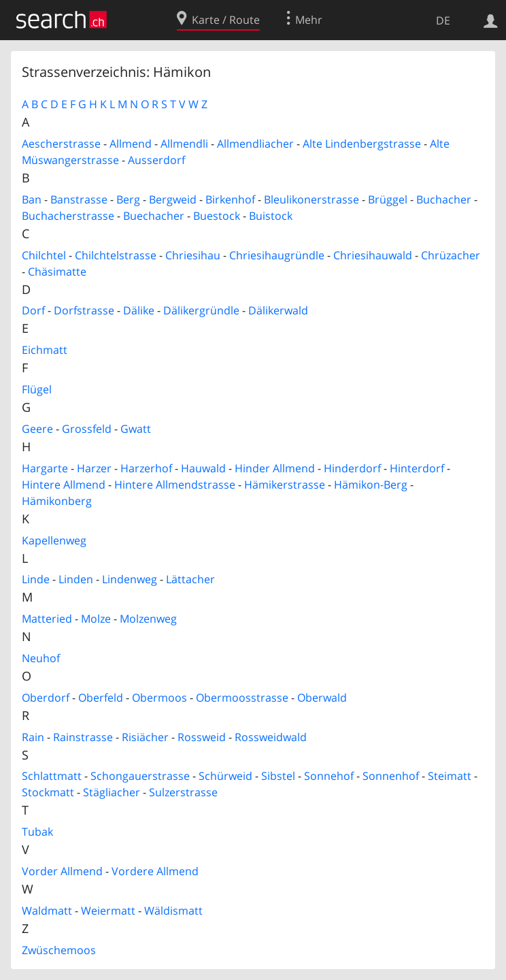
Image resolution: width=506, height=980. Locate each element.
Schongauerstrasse (140, 776)
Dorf (33, 310)
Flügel (37, 389)
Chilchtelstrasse (116, 255)
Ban (32, 199)
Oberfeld (101, 698)
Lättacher (190, 579)
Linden (76, 579)
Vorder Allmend (62, 871)
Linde (36, 579)
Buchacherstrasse (68, 216)
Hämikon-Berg (371, 485)
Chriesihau (193, 255)
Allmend (131, 144)
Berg (128, 199)
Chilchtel (44, 255)
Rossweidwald (271, 737)
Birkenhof (230, 199)
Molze (96, 619)
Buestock (217, 216)
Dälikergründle (201, 310)
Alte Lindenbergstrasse (362, 144)
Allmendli (184, 144)
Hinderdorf (352, 468)
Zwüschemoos (59, 950)
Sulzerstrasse (183, 792)
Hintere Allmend (64, 485)
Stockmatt (48, 792)
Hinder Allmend (275, 468)
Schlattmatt (52, 776)
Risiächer (145, 737)
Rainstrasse (83, 737)
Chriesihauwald (373, 255)
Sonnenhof (391, 776)
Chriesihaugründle (277, 255)
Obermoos (159, 698)
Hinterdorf (417, 468)
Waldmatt (47, 911)
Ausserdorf (156, 160)
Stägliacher (112, 792)
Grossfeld (87, 429)
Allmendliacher (255, 144)
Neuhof (41, 658)
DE (443, 20)
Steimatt (450, 776)
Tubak (37, 832)
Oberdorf (46, 698)
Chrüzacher (451, 255)
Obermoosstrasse (242, 698)
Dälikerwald (278, 310)
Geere (37, 429)
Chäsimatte (57, 272)
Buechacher (154, 216)
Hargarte (45, 468)
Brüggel (388, 199)
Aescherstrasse (61, 144)
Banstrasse (79, 199)
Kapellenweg (54, 540)
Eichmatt (45, 350)
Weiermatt (108, 911)
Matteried (47, 619)
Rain (33, 737)
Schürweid (225, 776)
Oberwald (322, 698)
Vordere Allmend (155, 871)
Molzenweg (148, 619)
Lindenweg (130, 579)
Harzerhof (146, 468)
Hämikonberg (57, 501)
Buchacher (444, 199)
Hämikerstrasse (285, 485)
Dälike (139, 310)
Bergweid (173, 199)
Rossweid (202, 737)
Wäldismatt (173, 911)
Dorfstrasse (84, 310)
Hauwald (203, 468)
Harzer (94, 468)
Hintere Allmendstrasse (175, 485)
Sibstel (278, 776)
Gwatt (136, 429)
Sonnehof (329, 776)
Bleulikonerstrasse (311, 199)
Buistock (271, 216)
